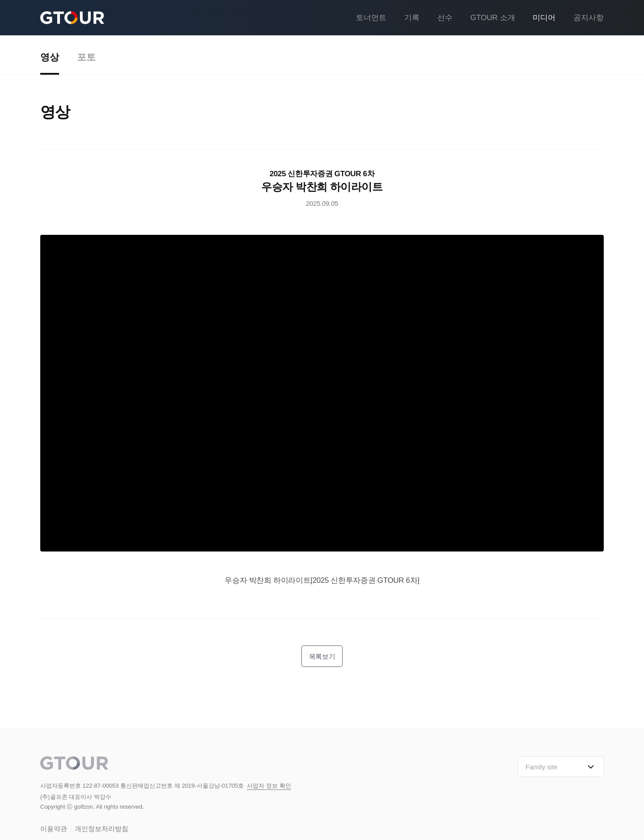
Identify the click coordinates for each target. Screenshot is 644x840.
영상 (50, 57)
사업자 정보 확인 (269, 786)
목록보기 (322, 656)
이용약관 (54, 829)
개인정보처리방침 (102, 829)
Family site (561, 767)
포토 (86, 57)
